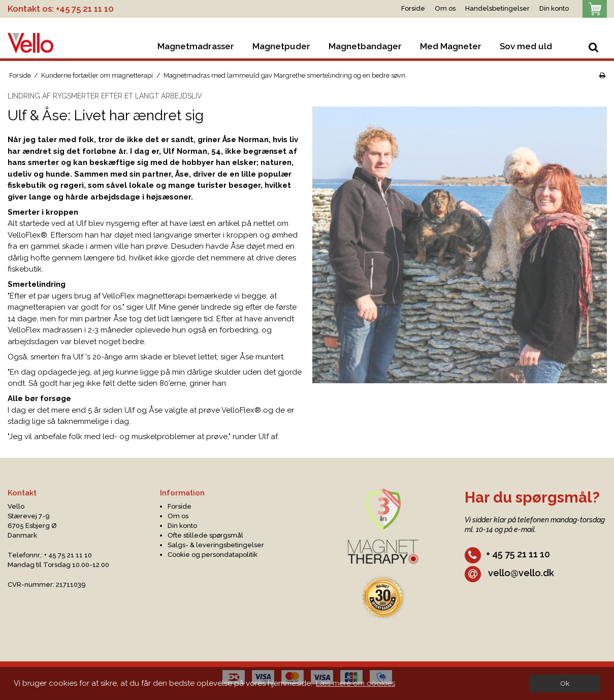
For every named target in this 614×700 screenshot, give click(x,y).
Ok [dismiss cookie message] (565, 683)
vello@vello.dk (509, 573)
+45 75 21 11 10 (85, 9)
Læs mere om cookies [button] (356, 683)
